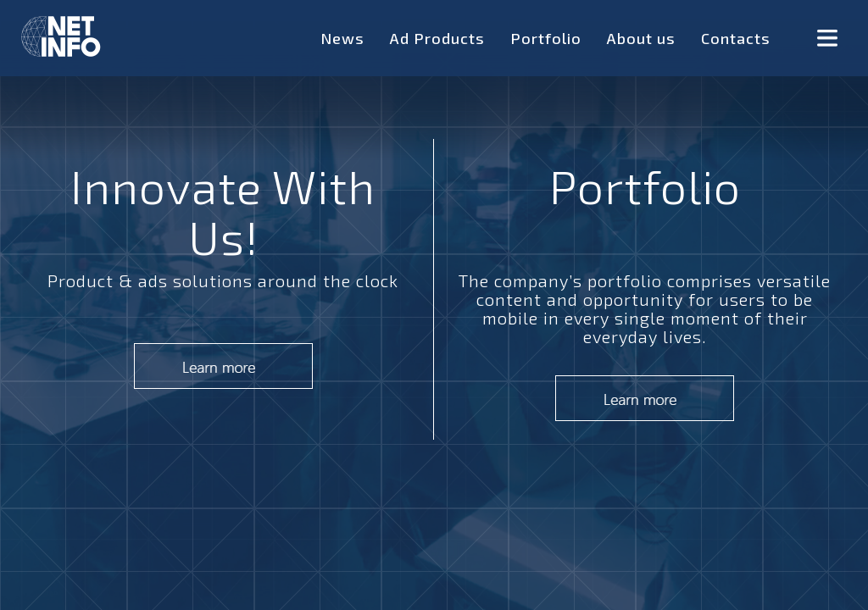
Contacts (736, 38)
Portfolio (546, 38)
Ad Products (437, 38)
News (342, 38)
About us (641, 38)
